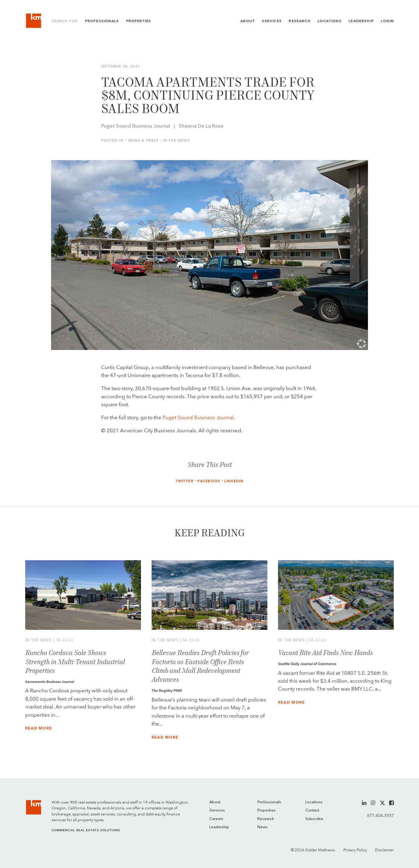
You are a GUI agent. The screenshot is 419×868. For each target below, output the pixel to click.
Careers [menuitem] (216, 819)
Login (387, 21)
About (248, 21)
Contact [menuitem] (312, 810)
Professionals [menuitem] (269, 802)
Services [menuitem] (217, 810)
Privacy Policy (355, 850)
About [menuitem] (215, 802)
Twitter (185, 481)
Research (299, 21)
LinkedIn (234, 481)
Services (272, 21)
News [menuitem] (263, 827)
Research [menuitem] (266, 819)
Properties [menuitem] (266, 810)
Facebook (209, 481)
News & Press (143, 140)
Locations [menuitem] (314, 802)
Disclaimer (384, 850)
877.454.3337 (380, 815)
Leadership (361, 21)
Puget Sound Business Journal (198, 417)
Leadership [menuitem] (219, 827)
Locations (330, 21)
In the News (176, 140)
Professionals (102, 21)
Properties (139, 21)
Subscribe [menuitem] (314, 819)
